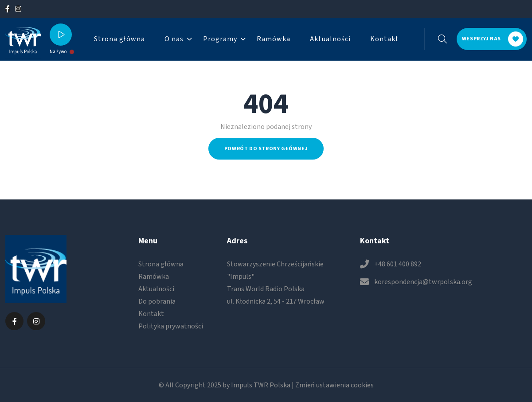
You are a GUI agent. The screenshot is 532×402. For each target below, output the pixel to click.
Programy (220, 39)
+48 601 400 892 (398, 264)
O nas (174, 39)
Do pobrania (157, 301)
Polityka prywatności (171, 326)
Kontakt (385, 39)
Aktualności (330, 39)
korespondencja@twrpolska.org (423, 282)
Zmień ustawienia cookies (334, 385)
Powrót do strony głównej (266, 149)
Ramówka (274, 39)
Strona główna (119, 39)
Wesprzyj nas (493, 39)
